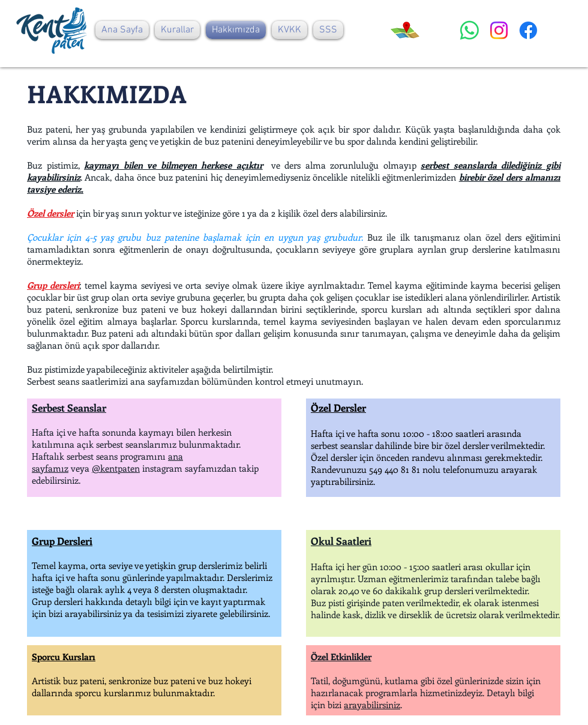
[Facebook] (528, 30)
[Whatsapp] (469, 30)
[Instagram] (499, 30)
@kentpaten (116, 468)
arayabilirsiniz (372, 705)
